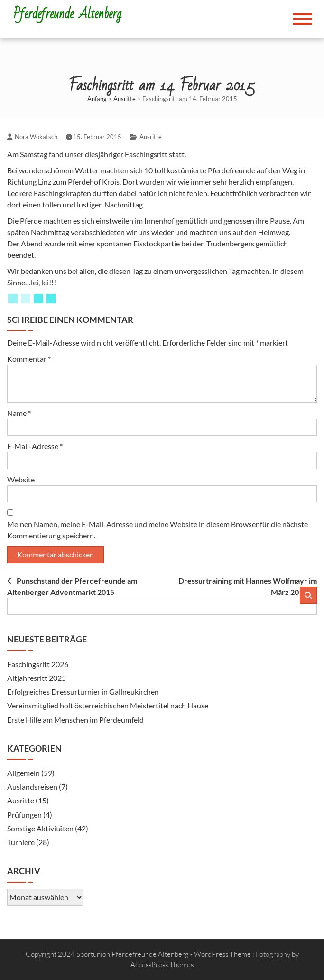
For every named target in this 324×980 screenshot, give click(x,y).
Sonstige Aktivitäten (40, 828)
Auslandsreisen (32, 787)
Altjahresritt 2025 (37, 678)
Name (19, 413)
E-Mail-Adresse (35, 446)
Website (21, 479)
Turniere (21, 842)
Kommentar (29, 359)
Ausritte (125, 99)
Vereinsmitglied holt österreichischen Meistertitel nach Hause (108, 705)
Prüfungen (24, 815)
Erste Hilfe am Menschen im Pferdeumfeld (75, 720)
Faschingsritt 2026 (38, 664)
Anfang (97, 99)
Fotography (273, 954)
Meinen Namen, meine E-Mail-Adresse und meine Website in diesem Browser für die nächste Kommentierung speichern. (157, 530)
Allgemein (23, 773)
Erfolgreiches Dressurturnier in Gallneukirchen (83, 692)
